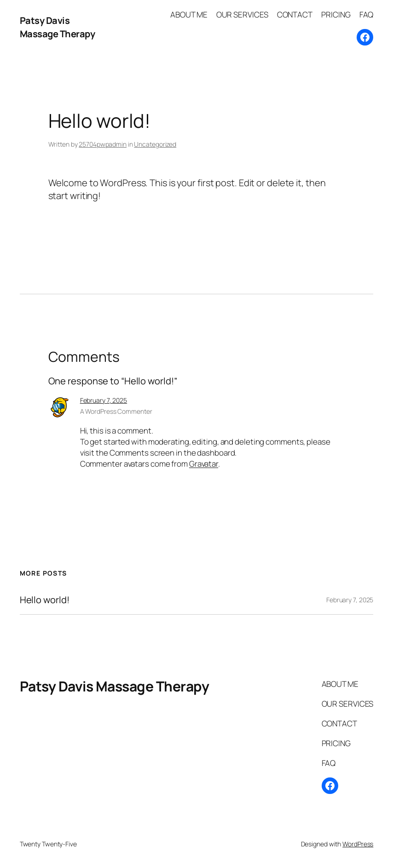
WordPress (358, 844)
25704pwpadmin (103, 144)
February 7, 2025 (104, 400)
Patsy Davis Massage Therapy (58, 27)
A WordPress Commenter (116, 411)
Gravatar (204, 464)
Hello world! (45, 600)
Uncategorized (155, 144)
